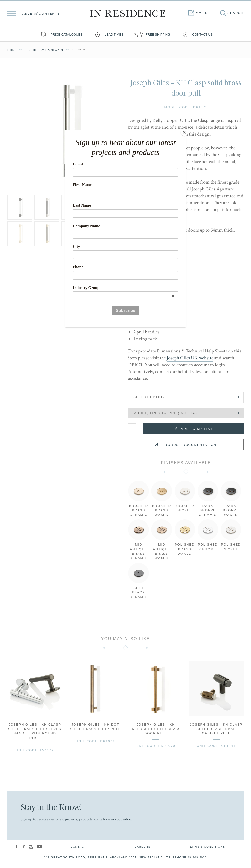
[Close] (184, 131)
